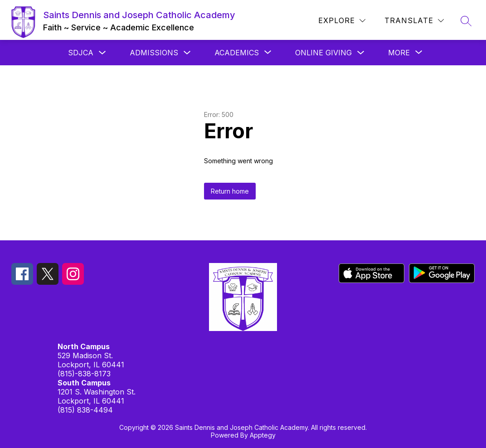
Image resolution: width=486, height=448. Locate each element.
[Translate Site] (414, 21)
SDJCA (81, 53)
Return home (230, 191)
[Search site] (466, 21)
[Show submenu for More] (399, 53)
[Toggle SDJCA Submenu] (102, 53)
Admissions (154, 53)
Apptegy (263, 435)
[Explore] (342, 21)
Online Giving (323, 53)
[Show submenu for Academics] (237, 53)
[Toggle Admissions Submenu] (187, 53)
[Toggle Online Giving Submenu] (361, 53)
